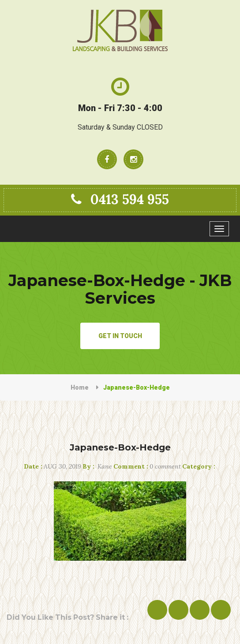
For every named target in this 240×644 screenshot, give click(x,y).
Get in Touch (120, 336)
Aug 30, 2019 (52, 466)
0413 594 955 (120, 199)
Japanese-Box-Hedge (120, 447)
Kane (97, 466)
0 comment (147, 466)
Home (80, 387)
